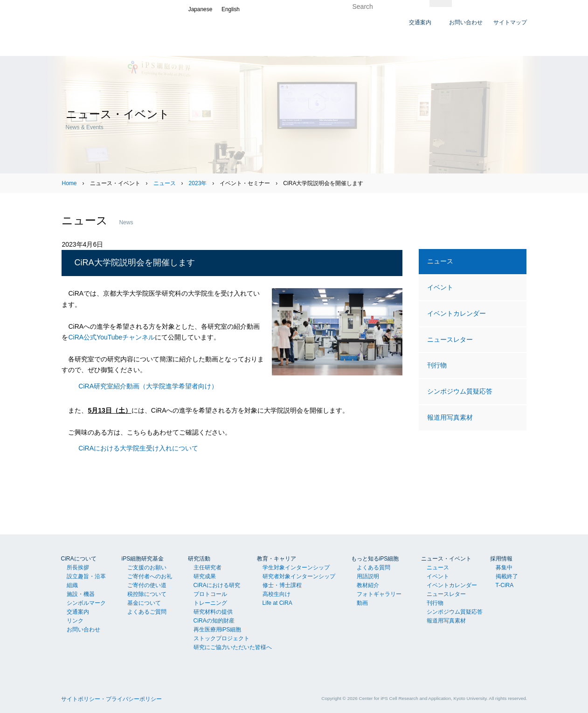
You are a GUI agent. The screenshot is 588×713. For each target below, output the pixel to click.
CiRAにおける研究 (217, 585)
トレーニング (210, 603)
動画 (362, 603)
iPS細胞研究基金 (143, 559)
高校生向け (277, 594)
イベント (440, 287)
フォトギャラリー (379, 594)
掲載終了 (507, 576)
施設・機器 (81, 594)
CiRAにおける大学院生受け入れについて (138, 448)
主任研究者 (208, 568)
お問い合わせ (83, 630)
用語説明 (368, 576)
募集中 (504, 568)
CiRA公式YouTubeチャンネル (111, 337)
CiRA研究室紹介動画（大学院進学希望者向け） (148, 386)
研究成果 (205, 576)
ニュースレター (450, 339)
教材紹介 (368, 585)
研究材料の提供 (213, 612)
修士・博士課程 (282, 585)
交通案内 (78, 612)
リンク (75, 621)
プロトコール (210, 594)
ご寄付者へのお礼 (150, 576)
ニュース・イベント (446, 559)
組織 (72, 585)
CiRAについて (79, 559)
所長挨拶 (78, 568)
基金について (144, 603)
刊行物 (437, 365)
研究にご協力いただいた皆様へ (233, 647)
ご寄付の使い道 (147, 585)
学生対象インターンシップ (296, 568)
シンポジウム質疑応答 (460, 391)
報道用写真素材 (450, 417)
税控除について (147, 594)
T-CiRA (505, 585)
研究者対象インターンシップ (299, 576)
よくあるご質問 (147, 612)
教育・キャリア (277, 559)
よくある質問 (374, 568)
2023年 (198, 183)
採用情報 (501, 559)
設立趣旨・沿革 (86, 576)
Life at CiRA (277, 603)
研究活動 (199, 559)
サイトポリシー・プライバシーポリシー (111, 699)
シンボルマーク (86, 603)
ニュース (165, 183)
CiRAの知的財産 (214, 621)
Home (69, 183)
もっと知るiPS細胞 (375, 559)
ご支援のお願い (147, 568)
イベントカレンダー (457, 313)
